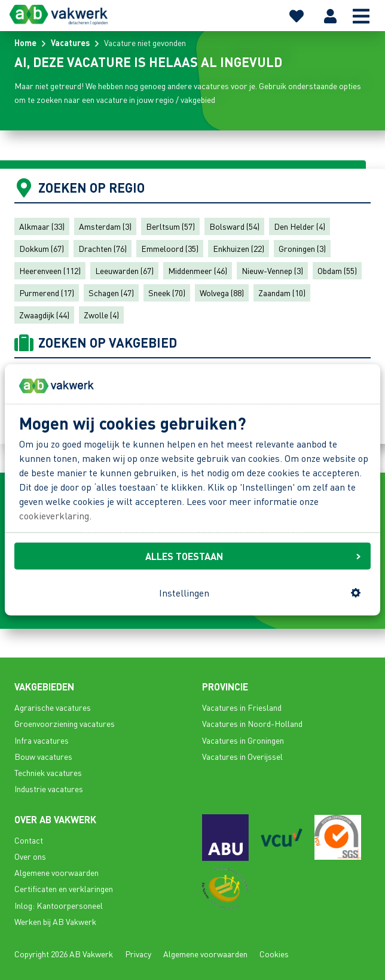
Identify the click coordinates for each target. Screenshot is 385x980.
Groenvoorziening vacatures (65, 723)
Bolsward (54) (234, 226)
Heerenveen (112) (50, 270)
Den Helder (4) (300, 226)
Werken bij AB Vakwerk (55, 921)
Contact (29, 840)
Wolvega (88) (222, 293)
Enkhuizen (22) (239, 248)
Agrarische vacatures (53, 707)
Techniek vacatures (48, 772)
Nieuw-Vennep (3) (272, 270)
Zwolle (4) (101, 315)
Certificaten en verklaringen (64, 888)
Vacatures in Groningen (243, 740)
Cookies (274, 954)
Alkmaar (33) (42, 226)
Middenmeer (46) (198, 270)
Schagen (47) (111, 293)
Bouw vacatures (43, 756)
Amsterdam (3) (105, 226)
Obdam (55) (337, 270)
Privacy (138, 954)
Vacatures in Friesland (242, 707)
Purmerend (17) (47, 293)
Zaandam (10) (282, 293)
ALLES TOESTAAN (253, 556)
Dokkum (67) (42, 248)
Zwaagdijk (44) (44, 315)
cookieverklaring (54, 515)
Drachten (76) (103, 248)
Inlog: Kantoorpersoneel (59, 905)
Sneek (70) (167, 293)
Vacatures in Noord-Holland (252, 723)
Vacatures (70, 42)
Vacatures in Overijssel (242, 756)
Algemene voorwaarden (56, 872)
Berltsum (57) (170, 226)
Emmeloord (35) (170, 248)
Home (25, 42)
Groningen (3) (302, 248)
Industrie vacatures (49, 789)
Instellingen (260, 593)
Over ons (30, 856)
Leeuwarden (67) (124, 270)
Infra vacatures (42, 740)
